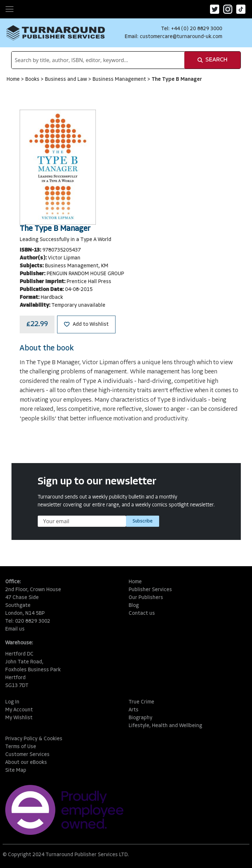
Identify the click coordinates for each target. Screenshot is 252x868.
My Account (19, 710)
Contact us (142, 613)
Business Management (120, 79)
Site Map (16, 770)
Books (33, 79)
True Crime (141, 702)
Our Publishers (146, 598)
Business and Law (67, 79)
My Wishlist (19, 718)
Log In (12, 702)
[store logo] (56, 33)
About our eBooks (26, 763)
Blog (134, 606)
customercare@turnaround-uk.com (181, 37)
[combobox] (98, 60)
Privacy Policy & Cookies (34, 739)
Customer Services (27, 755)
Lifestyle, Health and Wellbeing (165, 726)
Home (14, 79)
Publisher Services (150, 590)
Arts (134, 710)
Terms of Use (21, 747)
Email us (15, 629)
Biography (140, 718)
